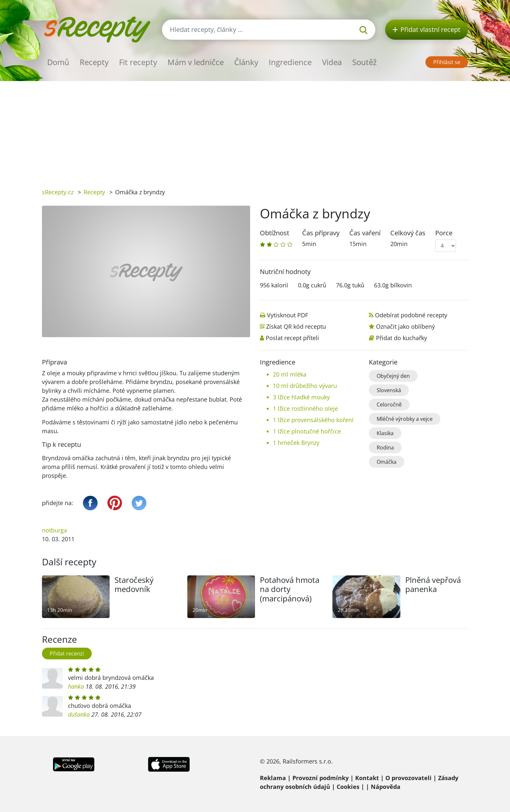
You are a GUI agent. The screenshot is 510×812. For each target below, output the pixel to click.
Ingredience (290, 62)
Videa (332, 62)
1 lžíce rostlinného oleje (305, 408)
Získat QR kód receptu (296, 326)
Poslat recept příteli (292, 338)
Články (246, 62)
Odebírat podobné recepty (411, 315)
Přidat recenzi (67, 654)
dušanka (79, 714)
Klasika (385, 433)
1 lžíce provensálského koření (313, 420)
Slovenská (389, 390)
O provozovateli (409, 778)
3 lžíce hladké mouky (301, 397)
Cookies (348, 787)
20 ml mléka (290, 374)
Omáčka (387, 462)
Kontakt (367, 778)
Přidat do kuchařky (402, 338)
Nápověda (386, 787)
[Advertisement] (255, 130)
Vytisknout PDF (288, 315)
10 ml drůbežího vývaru (305, 386)
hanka (76, 686)
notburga (54, 530)
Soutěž (364, 62)
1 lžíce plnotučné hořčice (307, 431)
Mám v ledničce (196, 62)
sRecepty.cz (58, 192)
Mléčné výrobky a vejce (405, 419)
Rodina (385, 447)
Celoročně (389, 405)
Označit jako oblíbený (405, 326)
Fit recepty (138, 62)
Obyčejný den (393, 376)
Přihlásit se (447, 62)
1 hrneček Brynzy (296, 443)
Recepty (94, 62)
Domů (58, 62)
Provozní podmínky (321, 778)
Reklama (273, 778)
